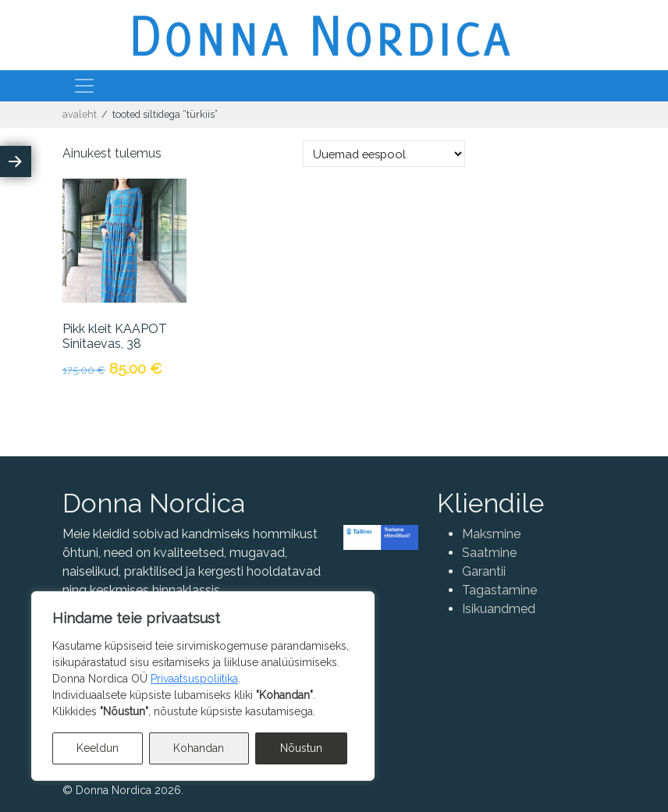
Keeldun (98, 748)
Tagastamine (499, 590)
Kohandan (199, 748)
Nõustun (301, 748)
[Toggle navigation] (84, 86)
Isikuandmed (499, 609)
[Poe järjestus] (384, 154)
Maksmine (491, 534)
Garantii (484, 571)
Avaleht (80, 114)
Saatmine (489, 553)
